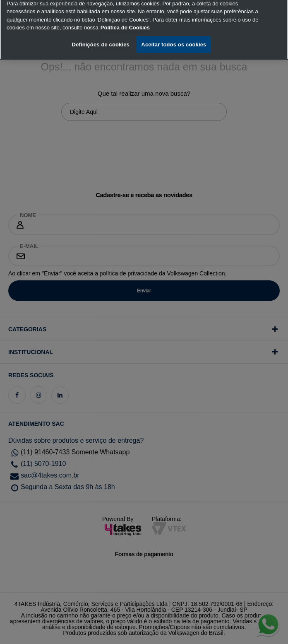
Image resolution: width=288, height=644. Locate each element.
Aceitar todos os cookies (174, 41)
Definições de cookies (101, 41)
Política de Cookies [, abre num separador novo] (125, 24)
